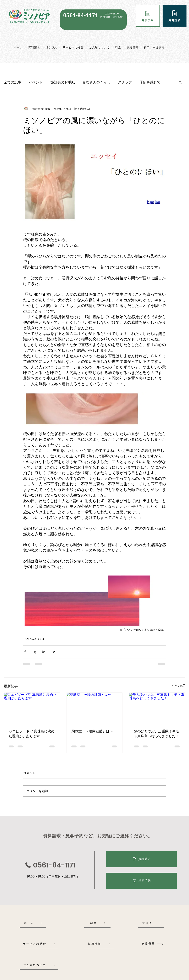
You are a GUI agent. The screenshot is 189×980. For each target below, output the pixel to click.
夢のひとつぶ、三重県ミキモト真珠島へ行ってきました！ (156, 733)
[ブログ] (152, 923)
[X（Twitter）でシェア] (34, 652)
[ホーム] (33, 923)
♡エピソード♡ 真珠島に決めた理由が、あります (32, 733)
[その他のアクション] (164, 109)
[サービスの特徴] (39, 944)
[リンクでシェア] (53, 652)
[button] (180, 82)
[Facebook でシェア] (25, 652)
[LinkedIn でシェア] (44, 652)
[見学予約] (148, 16)
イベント (36, 82)
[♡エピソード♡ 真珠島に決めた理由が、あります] (32, 708)
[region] (93, 20)
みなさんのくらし (96, 82)
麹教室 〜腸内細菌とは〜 (92, 731)
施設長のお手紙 (63, 82)
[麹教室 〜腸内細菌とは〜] (95, 708)
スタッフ (125, 82)
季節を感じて (150, 82)
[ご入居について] (39, 965)
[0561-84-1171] (50, 865)
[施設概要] (153, 944)
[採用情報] (99, 944)
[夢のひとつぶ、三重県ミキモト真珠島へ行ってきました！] (157, 708)
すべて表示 (178, 685)
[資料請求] (175, 16)
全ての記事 (13, 82)
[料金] (98, 923)
